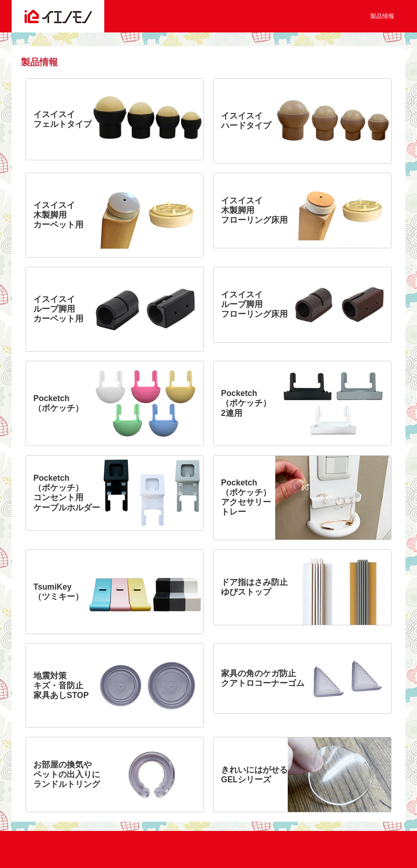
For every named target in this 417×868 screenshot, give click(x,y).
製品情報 (382, 16)
